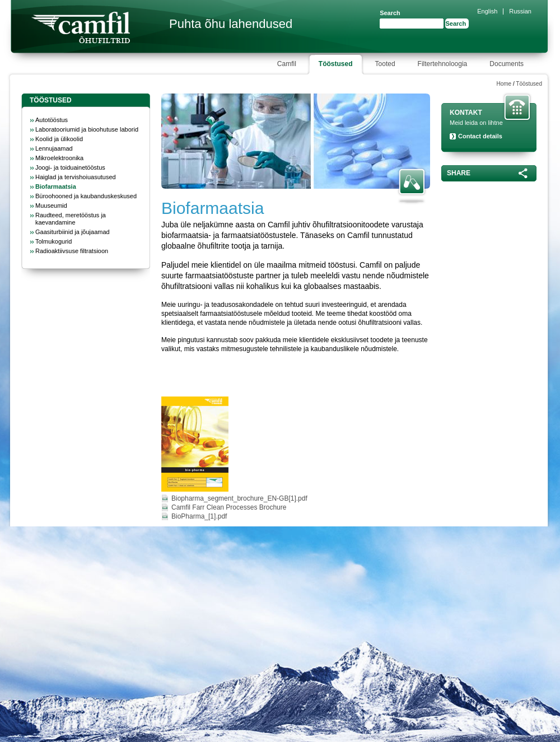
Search (390, 13)
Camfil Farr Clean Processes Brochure (229, 507)
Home (504, 84)
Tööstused (529, 84)
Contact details (480, 136)
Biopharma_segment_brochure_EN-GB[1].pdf (239, 498)
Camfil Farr (81, 27)
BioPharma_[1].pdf (199, 516)
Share (459, 173)
